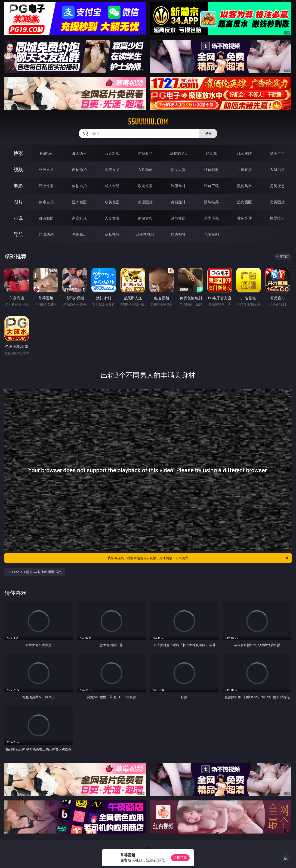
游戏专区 (145, 153)
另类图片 (277, 202)
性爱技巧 (277, 218)
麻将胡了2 (178, 153)
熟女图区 (244, 202)
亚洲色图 (79, 202)
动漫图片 (145, 202)
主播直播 (244, 170)
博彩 (18, 153)
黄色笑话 (244, 218)
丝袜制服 (211, 170)
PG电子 (46, 153)
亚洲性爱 (46, 186)
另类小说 (211, 218)
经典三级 (211, 186)
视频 (18, 169)
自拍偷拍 (79, 170)
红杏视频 (178, 234)
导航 (18, 234)
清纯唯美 (211, 202)
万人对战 (112, 153)
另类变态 (277, 186)
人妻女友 (112, 218)
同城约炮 (46, 234)
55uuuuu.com (148, 122)
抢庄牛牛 (277, 153)
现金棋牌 (244, 153)
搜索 (208, 133)
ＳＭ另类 (277, 170)
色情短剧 (211, 234)
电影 (18, 186)
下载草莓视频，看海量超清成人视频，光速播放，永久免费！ (197, 558)
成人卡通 (112, 186)
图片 (18, 202)
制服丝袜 (178, 186)
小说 (18, 218)
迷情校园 (178, 218)
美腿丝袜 (178, 202)
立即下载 (180, 858)
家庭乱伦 (79, 218)
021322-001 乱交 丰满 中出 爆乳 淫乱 (35, 572)
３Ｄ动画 (145, 170)
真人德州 (79, 153)
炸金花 (211, 153)
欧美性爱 (145, 186)
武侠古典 (145, 218)
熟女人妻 (178, 170)
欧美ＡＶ (112, 170)
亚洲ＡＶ (46, 170)
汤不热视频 (145, 234)
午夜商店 (79, 234)
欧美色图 (112, 202)
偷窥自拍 (46, 202)
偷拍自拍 (79, 186)
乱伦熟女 (244, 186)
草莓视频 (112, 234)
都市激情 (46, 218)
